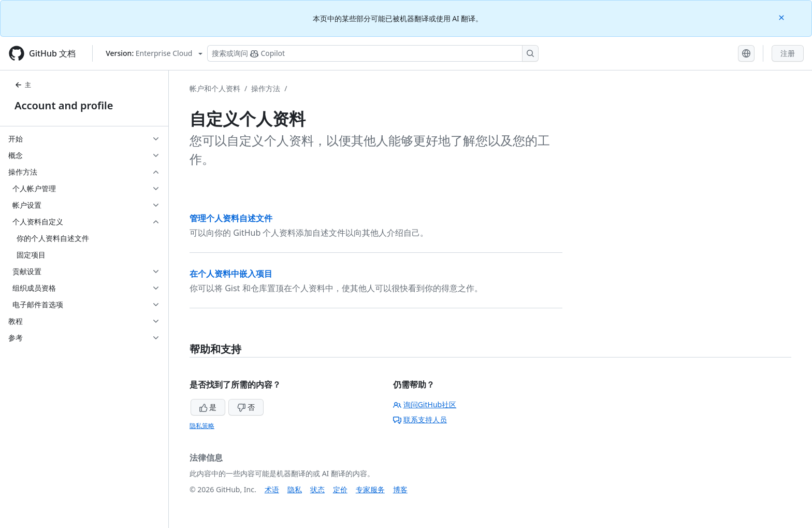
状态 (317, 489)
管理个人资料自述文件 (231, 218)
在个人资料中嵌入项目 (231, 274)
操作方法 (266, 88)
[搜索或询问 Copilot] (373, 53)
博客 (400, 489)
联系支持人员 (420, 419)
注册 (788, 53)
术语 (272, 489)
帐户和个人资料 (215, 88)
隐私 (295, 489)
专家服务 (370, 489)
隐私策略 (202, 426)
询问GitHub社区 (425, 404)
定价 (340, 489)
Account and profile (64, 105)
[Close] (782, 17)
